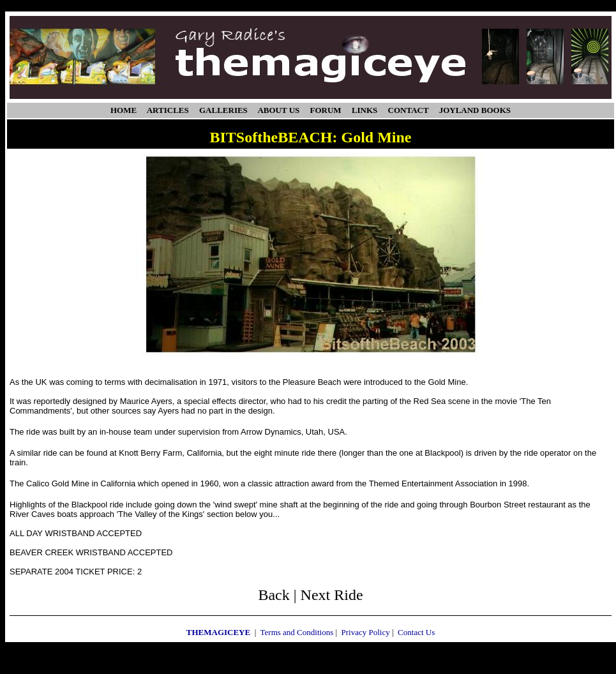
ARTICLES (168, 110)
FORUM (326, 110)
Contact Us (416, 632)
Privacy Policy (366, 632)
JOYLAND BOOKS (475, 110)
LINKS (364, 110)
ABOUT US (278, 110)
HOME (124, 110)
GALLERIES (223, 110)
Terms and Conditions (297, 632)
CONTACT (409, 110)
